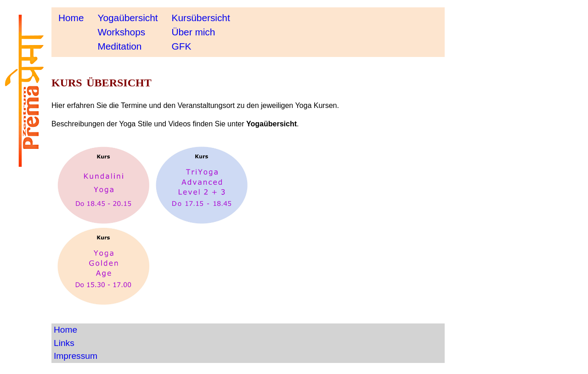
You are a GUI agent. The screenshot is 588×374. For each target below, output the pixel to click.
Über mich (194, 32)
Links (64, 343)
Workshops (121, 32)
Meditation (119, 46)
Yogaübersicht (127, 18)
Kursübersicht (201, 18)
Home (71, 18)
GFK (182, 46)
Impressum (76, 356)
